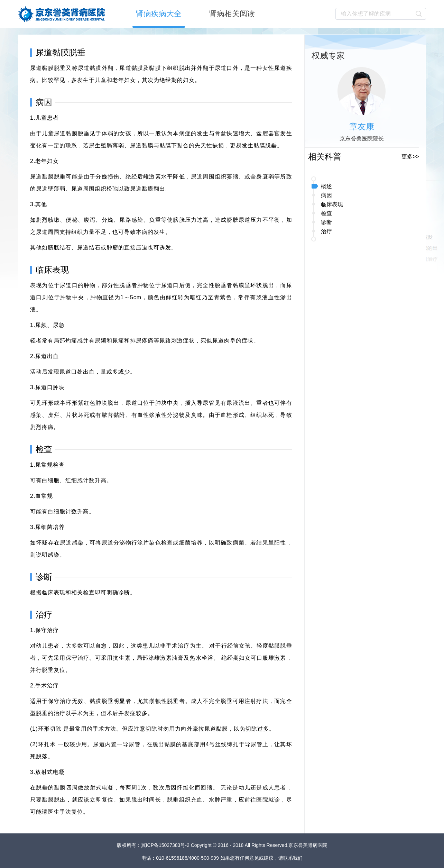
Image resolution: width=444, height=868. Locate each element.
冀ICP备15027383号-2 (166, 845)
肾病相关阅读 (232, 14)
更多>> (410, 157)
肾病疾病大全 (159, 14)
